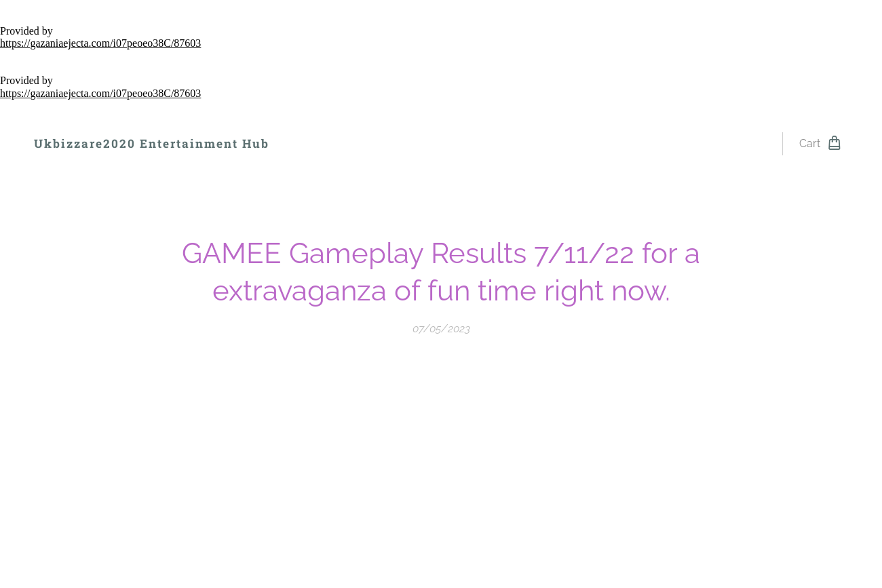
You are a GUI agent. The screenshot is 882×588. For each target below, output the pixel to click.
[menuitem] (317, 144)
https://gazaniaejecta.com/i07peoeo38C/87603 (100, 43)
